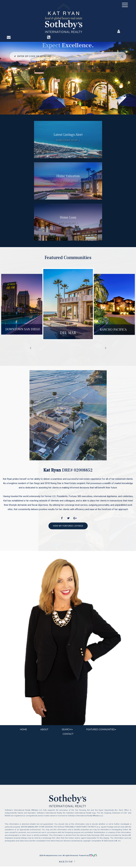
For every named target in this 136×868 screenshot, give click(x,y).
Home (23, 729)
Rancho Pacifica (113, 331)
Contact (68, 734)
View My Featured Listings (68, 526)
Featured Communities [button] (101, 729)
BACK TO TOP (66, 862)
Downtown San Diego (23, 330)
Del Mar (68, 334)
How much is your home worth (67, 182)
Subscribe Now (67, 140)
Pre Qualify (67, 223)
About (44, 729)
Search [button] (67, 729)
